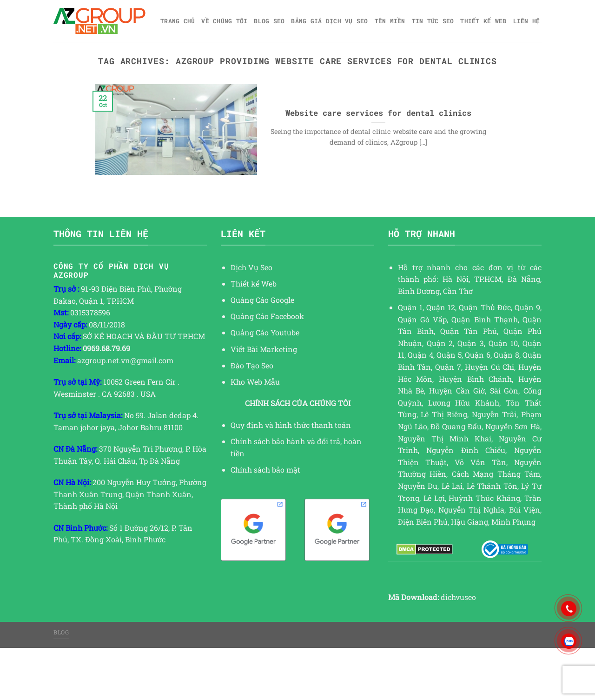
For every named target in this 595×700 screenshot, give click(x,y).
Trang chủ (178, 21)
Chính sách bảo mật (265, 470)
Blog (61, 632)
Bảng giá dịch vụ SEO (329, 21)
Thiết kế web (483, 21)
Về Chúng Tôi (224, 21)
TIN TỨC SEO (433, 21)
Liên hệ (527, 21)
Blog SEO (269, 21)
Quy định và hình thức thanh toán (291, 425)
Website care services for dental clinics (378, 113)
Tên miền (390, 21)
